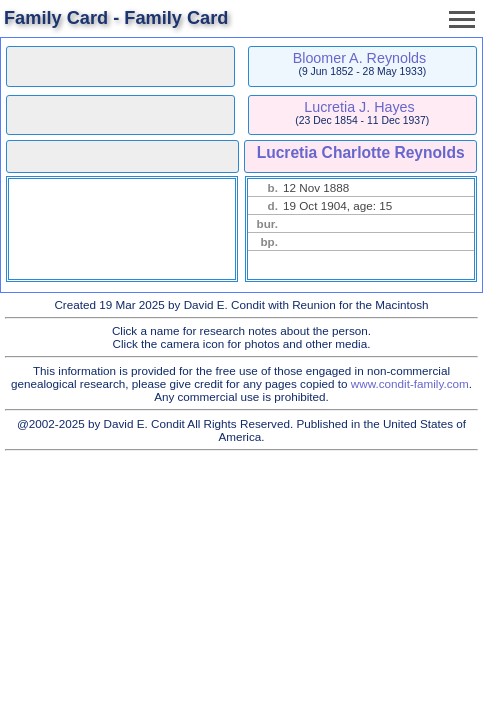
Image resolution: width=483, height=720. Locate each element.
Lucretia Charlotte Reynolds (361, 152)
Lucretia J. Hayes (359, 107)
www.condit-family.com (410, 383)
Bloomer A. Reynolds (360, 58)
